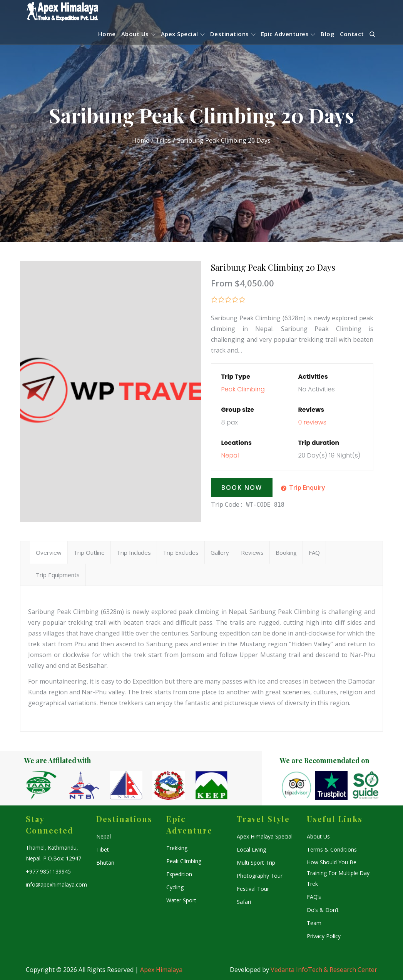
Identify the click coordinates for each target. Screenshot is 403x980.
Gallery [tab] (220, 552)
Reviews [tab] (252, 552)
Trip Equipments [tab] (58, 575)
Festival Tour (253, 889)
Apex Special (183, 34)
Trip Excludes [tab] (181, 552)
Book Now (242, 488)
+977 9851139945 (48, 871)
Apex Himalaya (161, 970)
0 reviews (312, 422)
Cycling (175, 887)
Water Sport (181, 900)
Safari (244, 902)
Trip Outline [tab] (89, 552)
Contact (352, 34)
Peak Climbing (243, 389)
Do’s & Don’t (323, 910)
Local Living (251, 849)
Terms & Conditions (332, 849)
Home (107, 34)
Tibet (103, 849)
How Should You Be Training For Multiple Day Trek (338, 873)
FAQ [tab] (314, 552)
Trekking (177, 848)
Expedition (179, 874)
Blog (328, 34)
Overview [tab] (49, 552)
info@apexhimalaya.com (56, 884)
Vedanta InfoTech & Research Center (324, 970)
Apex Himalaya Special (265, 836)
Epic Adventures (288, 34)
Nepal (230, 455)
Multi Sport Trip (256, 863)
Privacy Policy (324, 936)
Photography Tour (260, 876)
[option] (46, 785)
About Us (138, 34)
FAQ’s (314, 897)
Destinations (233, 34)
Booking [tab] (286, 552)
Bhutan (105, 863)
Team (314, 923)
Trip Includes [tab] (134, 552)
